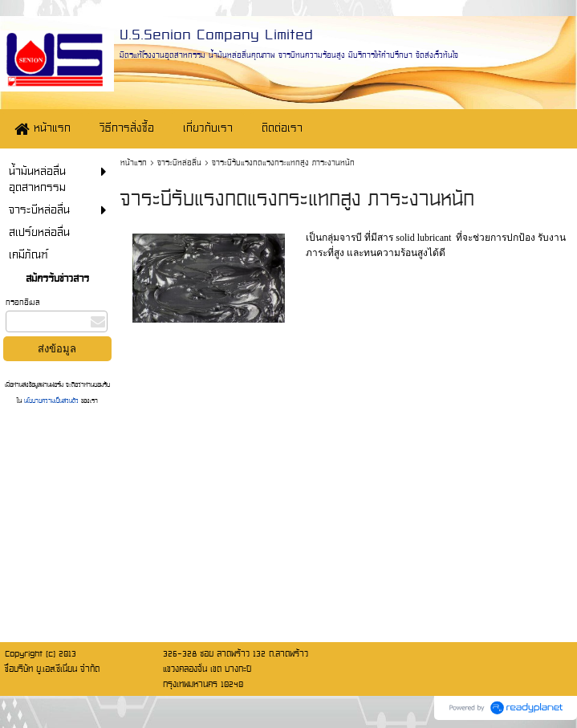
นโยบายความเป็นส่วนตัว (51, 401)
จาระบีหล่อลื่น (179, 163)
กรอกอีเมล (23, 302)
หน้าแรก (134, 163)
